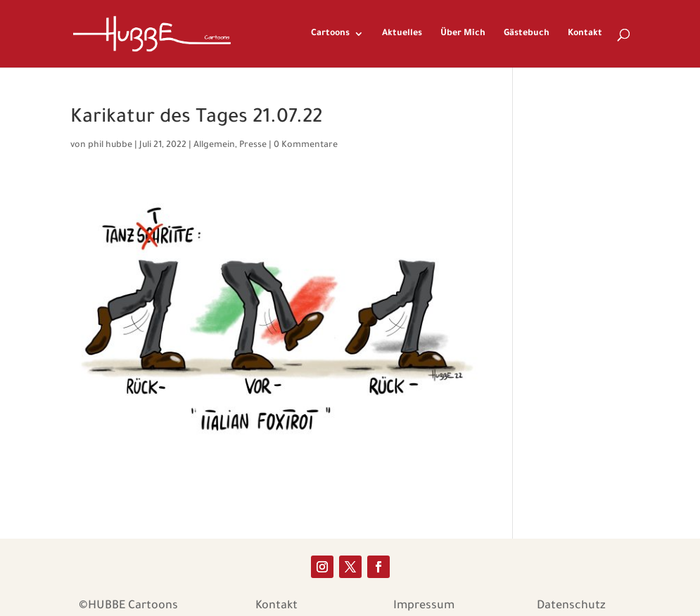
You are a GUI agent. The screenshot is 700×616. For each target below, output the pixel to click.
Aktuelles (402, 34)
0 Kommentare (306, 146)
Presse (253, 146)
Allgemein (214, 146)
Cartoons (330, 34)
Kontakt (585, 34)
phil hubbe (110, 146)
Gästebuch (527, 34)
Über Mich (463, 34)
